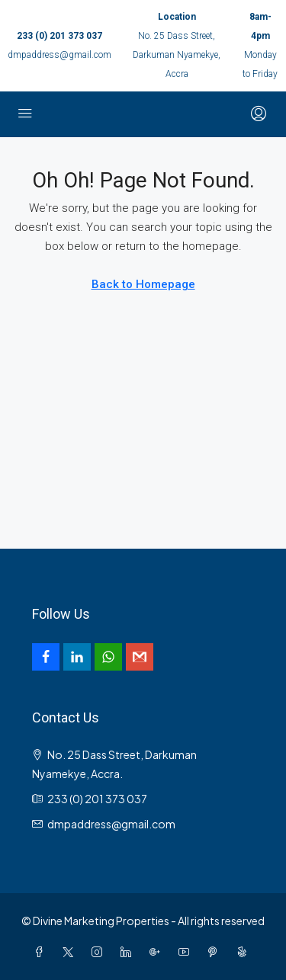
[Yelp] (245, 952)
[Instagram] (100, 952)
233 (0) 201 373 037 (59, 36)
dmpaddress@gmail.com (59, 55)
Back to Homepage (143, 284)
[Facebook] (42, 952)
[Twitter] (71, 952)
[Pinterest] (216, 952)
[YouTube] (187, 952)
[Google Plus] (158, 952)
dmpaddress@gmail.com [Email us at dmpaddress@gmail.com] (111, 824)
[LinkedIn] (129, 952)
